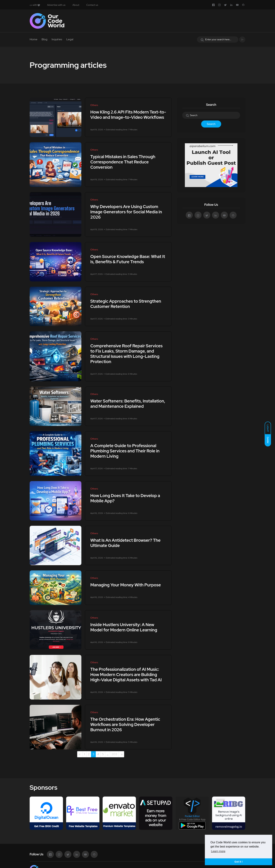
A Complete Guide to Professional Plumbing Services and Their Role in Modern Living (125, 451)
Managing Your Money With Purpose (126, 585)
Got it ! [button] (239, 862)
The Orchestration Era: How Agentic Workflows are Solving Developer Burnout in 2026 (125, 724)
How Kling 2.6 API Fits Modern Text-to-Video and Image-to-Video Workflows (128, 115)
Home (33, 39)
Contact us (92, 5)
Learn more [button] (218, 851)
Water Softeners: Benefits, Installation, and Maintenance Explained (128, 404)
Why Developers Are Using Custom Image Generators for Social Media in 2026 (126, 212)
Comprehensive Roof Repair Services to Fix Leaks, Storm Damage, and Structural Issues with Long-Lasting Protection (126, 354)
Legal (70, 39)
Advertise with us (56, 5)
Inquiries (57, 39)
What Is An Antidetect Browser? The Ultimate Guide (125, 543)
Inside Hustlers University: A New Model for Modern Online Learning (124, 627)
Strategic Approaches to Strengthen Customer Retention (126, 304)
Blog (44, 39)
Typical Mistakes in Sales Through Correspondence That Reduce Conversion (123, 162)
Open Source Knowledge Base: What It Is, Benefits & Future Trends (128, 259)
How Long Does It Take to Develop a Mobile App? (125, 498)
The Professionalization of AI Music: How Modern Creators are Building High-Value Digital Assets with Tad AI (126, 675)
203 (114, 754)
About (76, 5)
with (35, 5)
